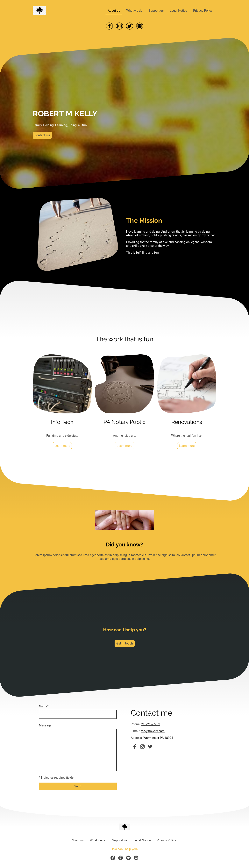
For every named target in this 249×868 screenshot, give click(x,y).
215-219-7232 (151, 724)
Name (44, 706)
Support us (156, 11)
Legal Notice (178, 11)
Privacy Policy (203, 11)
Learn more (62, 446)
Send (78, 786)
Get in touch (125, 643)
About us (114, 11)
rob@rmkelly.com (153, 731)
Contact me (42, 135)
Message (45, 725)
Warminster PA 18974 (158, 738)
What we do (134, 11)
